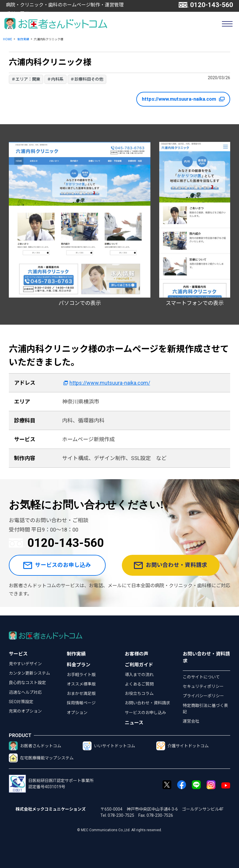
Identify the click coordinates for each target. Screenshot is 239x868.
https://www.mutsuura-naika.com (179, 99)
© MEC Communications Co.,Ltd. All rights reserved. (119, 830)
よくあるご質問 (139, 684)
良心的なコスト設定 (27, 683)
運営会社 (191, 721)
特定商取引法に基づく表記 (205, 709)
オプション (77, 713)
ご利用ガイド (139, 665)
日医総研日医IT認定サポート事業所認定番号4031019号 (51, 784)
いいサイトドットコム (109, 746)
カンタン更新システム (29, 673)
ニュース (134, 723)
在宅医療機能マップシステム (41, 758)
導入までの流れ (139, 675)
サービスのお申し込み (61, 570)
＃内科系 (55, 79)
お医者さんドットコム (35, 746)
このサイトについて (201, 677)
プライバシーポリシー (203, 696)
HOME (8, 39)
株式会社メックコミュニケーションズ (51, 809)
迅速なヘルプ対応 (25, 692)
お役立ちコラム (139, 693)
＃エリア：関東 (26, 79)
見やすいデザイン (25, 664)
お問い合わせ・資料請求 (176, 570)
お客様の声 (137, 654)
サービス (18, 654)
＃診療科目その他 (87, 79)
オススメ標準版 (81, 684)
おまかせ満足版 (81, 693)
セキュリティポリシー (203, 686)
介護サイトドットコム (182, 746)
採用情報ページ (81, 703)
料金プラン (79, 665)
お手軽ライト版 (81, 675)
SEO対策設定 (21, 702)
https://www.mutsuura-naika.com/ (110, 383)
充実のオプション (25, 711)
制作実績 (23, 39)
